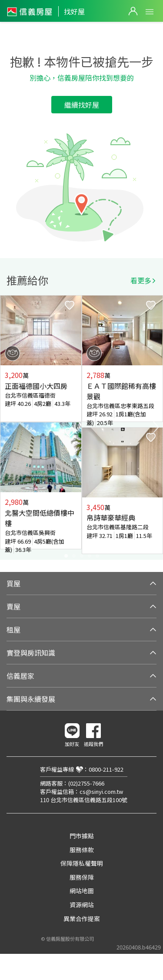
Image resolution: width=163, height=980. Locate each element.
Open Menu (150, 12)
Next (156, 427)
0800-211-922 (106, 769)
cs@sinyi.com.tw (101, 791)
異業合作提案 (82, 919)
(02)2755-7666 (86, 783)
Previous (7, 427)
